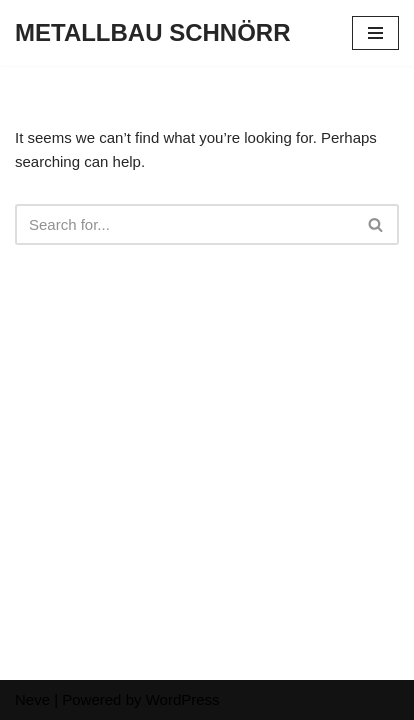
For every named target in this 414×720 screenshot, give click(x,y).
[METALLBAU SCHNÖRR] (153, 33)
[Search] (184, 224)
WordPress (183, 699)
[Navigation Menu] (375, 33)
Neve (32, 699)
